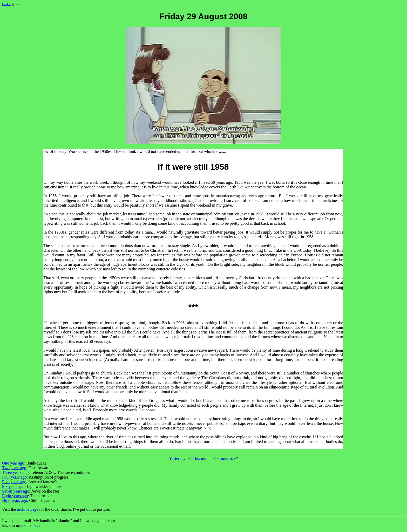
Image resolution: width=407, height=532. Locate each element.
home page (31, 525)
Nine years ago (15, 500)
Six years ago (13, 486)
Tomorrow (227, 458)
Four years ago (14, 477)
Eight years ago (15, 496)
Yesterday (177, 458)
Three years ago (15, 472)
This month (202, 458)
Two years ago (14, 468)
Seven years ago (16, 491)
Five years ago (14, 482)
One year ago (13, 463)
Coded (7, 4)
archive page (28, 509)
